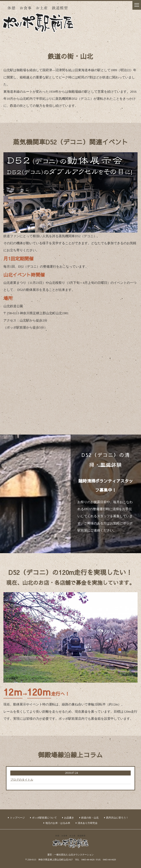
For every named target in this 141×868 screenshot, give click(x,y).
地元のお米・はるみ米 (58, 823)
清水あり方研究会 (88, 823)
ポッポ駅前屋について (44, 818)
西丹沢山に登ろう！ (117, 818)
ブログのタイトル (22, 780)
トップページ (17, 818)
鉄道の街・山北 (90, 818)
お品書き (69, 818)
